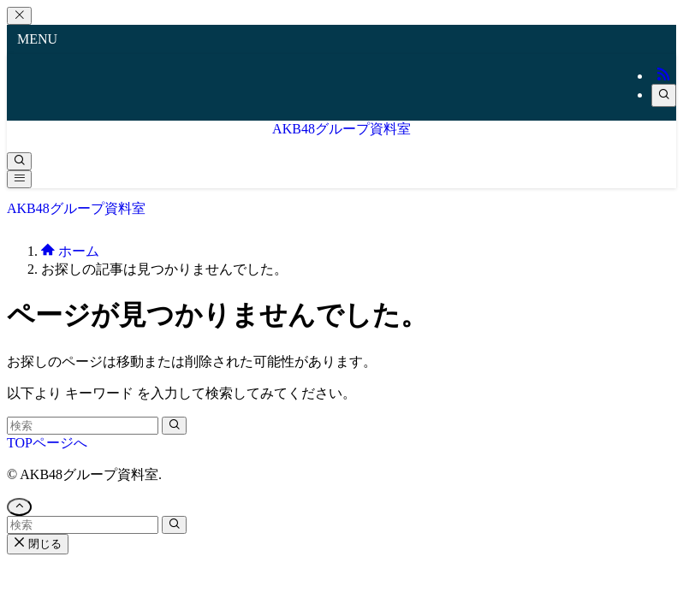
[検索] (664, 95)
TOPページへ (47, 443)
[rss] (663, 76)
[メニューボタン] (19, 179)
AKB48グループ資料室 (341, 129)
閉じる (38, 544)
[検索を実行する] (174, 426)
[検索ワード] (83, 426)
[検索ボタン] (19, 161)
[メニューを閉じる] (19, 16)
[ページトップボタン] (19, 507)
